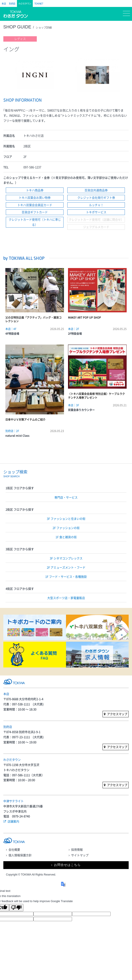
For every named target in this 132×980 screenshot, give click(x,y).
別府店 (12, 3)
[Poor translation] (16, 908)
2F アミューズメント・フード (66, 567)
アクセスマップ (117, 714)
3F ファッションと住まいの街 (66, 519)
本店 (4, 3)
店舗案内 (13, 821)
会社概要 (14, 849)
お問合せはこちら (67, 865)
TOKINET (39, 3)
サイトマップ (80, 855)
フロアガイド (41, 15)
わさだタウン (25, 3)
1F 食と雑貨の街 (66, 537)
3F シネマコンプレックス (66, 558)
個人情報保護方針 (20, 855)
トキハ (17, 16)
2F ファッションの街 (66, 528)
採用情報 (77, 849)
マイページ (55, 14)
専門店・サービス (66, 497)
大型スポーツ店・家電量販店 (66, 598)
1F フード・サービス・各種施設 (66, 576)
